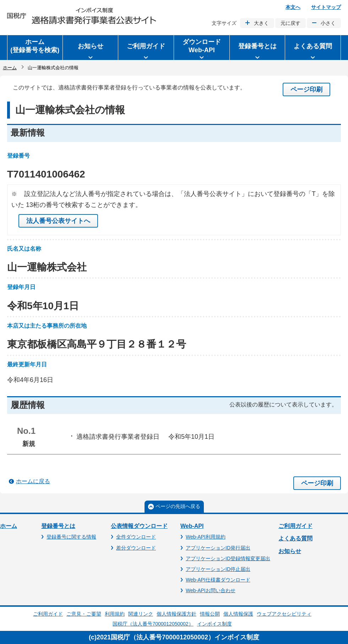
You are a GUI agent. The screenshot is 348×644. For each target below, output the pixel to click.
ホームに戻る (33, 481)
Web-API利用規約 (206, 537)
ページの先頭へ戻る (178, 506)
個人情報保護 (238, 614)
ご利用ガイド (295, 526)
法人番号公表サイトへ (58, 221)
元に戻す (290, 23)
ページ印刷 (306, 89)
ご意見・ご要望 (84, 614)
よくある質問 (295, 538)
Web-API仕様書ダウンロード (218, 580)
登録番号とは (58, 526)
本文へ (293, 7)
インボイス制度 (214, 624)
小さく (328, 23)
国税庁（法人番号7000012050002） (153, 624)
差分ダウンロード (136, 548)
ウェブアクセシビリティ (284, 614)
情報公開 (210, 614)
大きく (261, 23)
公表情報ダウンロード (139, 526)
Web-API (192, 526)
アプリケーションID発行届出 (218, 548)
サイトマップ (326, 7)
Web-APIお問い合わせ (211, 590)
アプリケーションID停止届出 (218, 569)
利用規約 (115, 614)
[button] (91, 48)
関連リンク (141, 614)
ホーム (10, 68)
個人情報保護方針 (176, 614)
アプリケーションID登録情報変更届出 (228, 558)
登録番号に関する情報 (71, 537)
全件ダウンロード (136, 537)
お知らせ (290, 551)
